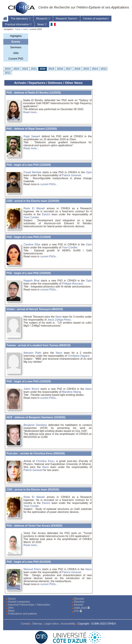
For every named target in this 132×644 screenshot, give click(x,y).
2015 (86, 69)
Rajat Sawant (32, 136)
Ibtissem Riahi (32, 353)
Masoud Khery (32, 569)
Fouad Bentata (32, 172)
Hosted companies (19, 602)
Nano (59, 317)
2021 (34, 69)
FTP (76, 611)
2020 (43, 69)
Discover (79, 599)
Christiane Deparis (79, 356)
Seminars (16, 47)
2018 (60, 69)
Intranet (78, 605)
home (18, 29)
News (42, 24)
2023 (16, 69)
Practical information (18, 24)
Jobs (16, 53)
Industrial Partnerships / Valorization (29, 605)
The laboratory (21, 19)
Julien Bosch (31, 389)
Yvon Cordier (31, 217)
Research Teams (67, 19)
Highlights (16, 36)
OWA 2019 (80, 608)
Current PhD (16, 59)
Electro (46, 214)
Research (43, 19)
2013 (104, 69)
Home (5, 19)
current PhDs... (49, 184)
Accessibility (68, 624)
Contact (25, 624)
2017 (69, 69)
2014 (95, 69)
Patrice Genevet (72, 175)
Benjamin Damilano (35, 425)
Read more (30, 112)
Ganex (12, 599)
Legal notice (51, 624)
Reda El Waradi (34, 208)
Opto (89, 172)
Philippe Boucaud (72, 284)
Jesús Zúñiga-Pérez (59, 320)
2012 (8, 73)
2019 (51, 69)
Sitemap (37, 624)
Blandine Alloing (71, 392)
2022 (25, 69)
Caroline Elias (32, 244)
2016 (77, 69)
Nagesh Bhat (32, 281)
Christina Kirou (45, 461)
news (25, 29)
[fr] (53, 24)
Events (16, 42)
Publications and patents (22, 614)
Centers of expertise (96, 19)
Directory (79, 602)
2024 (8, 69)
